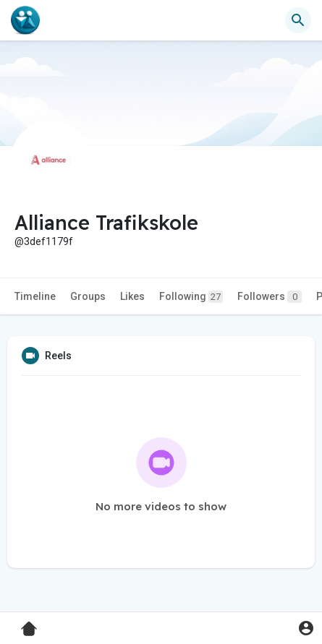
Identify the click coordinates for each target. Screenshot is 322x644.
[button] (298, 20)
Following (191, 297)
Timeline (35, 296)
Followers (270, 297)
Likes (132, 296)
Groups (88, 296)
